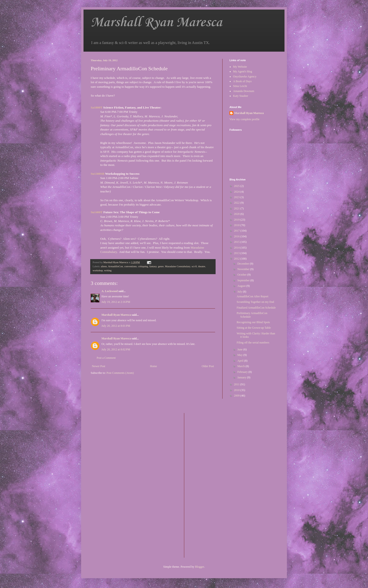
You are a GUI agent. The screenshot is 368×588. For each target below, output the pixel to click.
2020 (237, 214)
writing (108, 270)
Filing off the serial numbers (253, 343)
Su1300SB (98, 174)
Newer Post (99, 366)
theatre (202, 266)
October (242, 275)
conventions (130, 266)
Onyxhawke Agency (245, 76)
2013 (237, 253)
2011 (237, 384)
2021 (237, 208)
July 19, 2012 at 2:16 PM (116, 302)
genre (161, 266)
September (244, 280)
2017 (237, 231)
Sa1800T (97, 107)
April (241, 361)
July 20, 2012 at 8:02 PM (116, 349)
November (244, 269)
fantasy (153, 266)
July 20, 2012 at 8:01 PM (116, 326)
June (240, 349)
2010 (237, 390)
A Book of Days (242, 81)
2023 (237, 197)
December (244, 264)
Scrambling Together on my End (255, 302)
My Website (240, 67)
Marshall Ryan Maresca (156, 23)
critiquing (143, 266)
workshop (98, 270)
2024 (237, 192)
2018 (237, 225)
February (243, 372)
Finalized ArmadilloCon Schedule (256, 308)
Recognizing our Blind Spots (253, 322)
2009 (237, 396)
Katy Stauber (241, 96)
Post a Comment (106, 358)
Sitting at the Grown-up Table (254, 328)
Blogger (200, 567)
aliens (104, 266)
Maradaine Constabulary (178, 266)
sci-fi (194, 266)
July (240, 292)
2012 (237, 259)
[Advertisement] (207, 485)
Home (153, 366)
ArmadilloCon (115, 266)
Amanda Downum (244, 91)
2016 (237, 236)
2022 (237, 203)
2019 (237, 220)
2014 (237, 248)
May (240, 355)
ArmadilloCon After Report (253, 296)
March (241, 366)
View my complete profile (245, 119)
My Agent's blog (243, 71)
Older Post (208, 366)
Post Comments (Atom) (120, 373)
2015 (237, 242)
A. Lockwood (110, 291)
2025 (237, 186)
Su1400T (97, 212)
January (242, 377)
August (242, 286)
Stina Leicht (240, 86)
